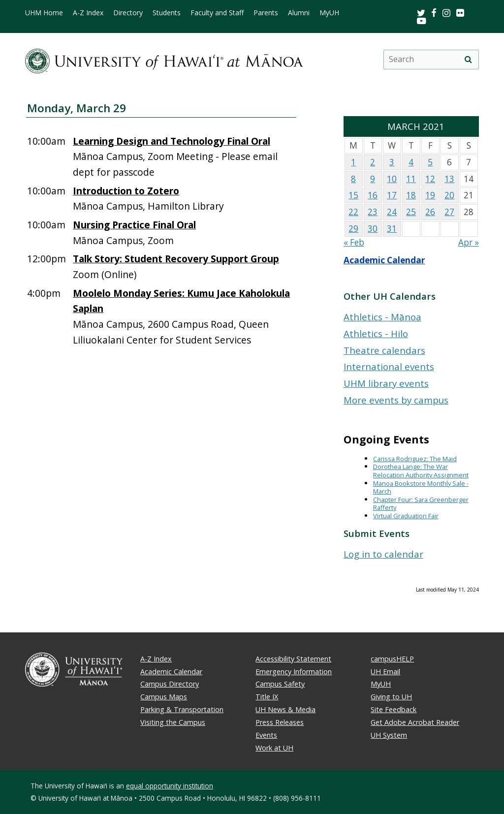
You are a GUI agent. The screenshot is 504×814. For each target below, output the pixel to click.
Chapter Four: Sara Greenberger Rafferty (421, 504)
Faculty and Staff (217, 13)
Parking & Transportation (182, 709)
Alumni (299, 13)
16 (373, 195)
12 (430, 179)
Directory (128, 13)
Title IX (267, 697)
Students (167, 13)
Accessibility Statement (293, 659)
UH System (389, 735)
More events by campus (396, 400)
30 (373, 229)
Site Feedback (394, 709)
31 (392, 229)
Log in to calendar (383, 554)
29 (353, 229)
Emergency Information (294, 672)
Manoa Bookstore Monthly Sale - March (421, 487)
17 (392, 195)
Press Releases (280, 722)
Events (266, 735)
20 (449, 195)
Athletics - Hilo (376, 333)
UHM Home (44, 13)
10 (392, 179)
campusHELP (392, 659)
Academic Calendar (384, 260)
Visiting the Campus (173, 722)
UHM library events (386, 383)
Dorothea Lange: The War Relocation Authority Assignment (421, 471)
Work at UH (274, 748)
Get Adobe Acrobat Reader (415, 722)
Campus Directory (170, 684)
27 (449, 212)
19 (430, 195)
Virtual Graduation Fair (406, 516)
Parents (266, 13)
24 (392, 212)
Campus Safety (280, 684)
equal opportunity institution (170, 786)
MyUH (329, 13)
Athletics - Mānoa (382, 317)
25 (411, 212)
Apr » (469, 242)
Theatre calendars (384, 350)
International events (389, 366)
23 (373, 212)
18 (411, 195)
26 (430, 212)
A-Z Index (88, 13)
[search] (469, 60)
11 (411, 179)
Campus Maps (164, 697)
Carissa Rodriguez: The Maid (415, 459)
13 (449, 179)
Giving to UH (391, 697)
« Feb (354, 242)
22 (353, 212)
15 (353, 195)
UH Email (385, 672)
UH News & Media (285, 709)
